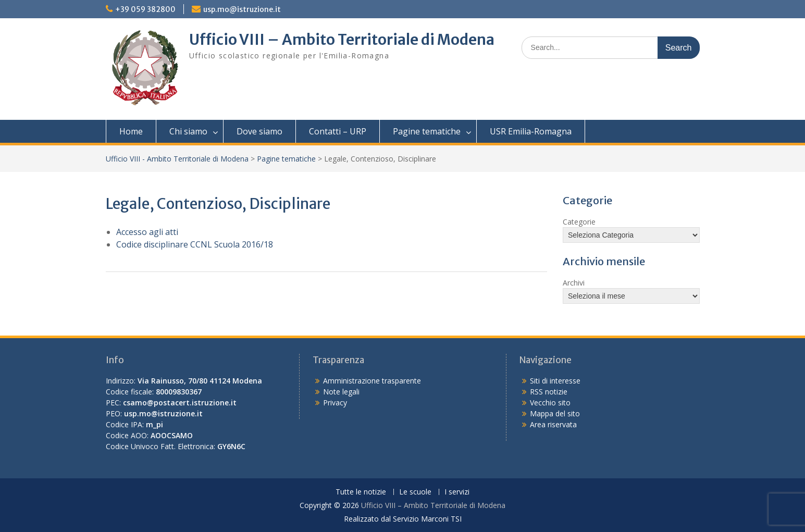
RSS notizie (549, 392)
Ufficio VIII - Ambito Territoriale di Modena (177, 159)
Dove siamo (259, 131)
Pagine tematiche (427, 131)
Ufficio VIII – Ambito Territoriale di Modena (342, 40)
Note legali (341, 392)
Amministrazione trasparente (372, 381)
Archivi (574, 283)
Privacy (335, 403)
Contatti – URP (338, 131)
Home (131, 131)
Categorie (579, 222)
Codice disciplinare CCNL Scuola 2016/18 (195, 244)
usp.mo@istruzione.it (242, 9)
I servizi (457, 492)
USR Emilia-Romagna (531, 131)
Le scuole (415, 492)
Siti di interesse (555, 381)
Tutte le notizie (361, 492)
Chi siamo (188, 131)
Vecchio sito (550, 403)
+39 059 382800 (145, 9)
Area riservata (553, 424)
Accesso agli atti (147, 232)
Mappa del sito (555, 413)
